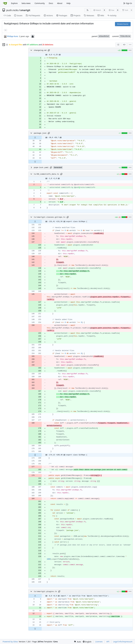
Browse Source (123, 24)
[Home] (5, 3)
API (108, 642)
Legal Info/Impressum (123, 642)
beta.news (26, 3)
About (60, 3)
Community (40, 3)
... (6, 30)
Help (68, 3)
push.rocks (12, 10)
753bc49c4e (125, 36)
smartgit (25, 10)
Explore (14, 3)
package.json (40, 133)
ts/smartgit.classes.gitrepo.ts (50, 217)
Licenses (99, 642)
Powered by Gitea (10, 642)
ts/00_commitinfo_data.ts (46, 174)
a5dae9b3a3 (104, 36)
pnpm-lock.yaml (41, 168)
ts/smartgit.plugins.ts (45, 592)
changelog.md (40, 50)
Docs (51, 3)
